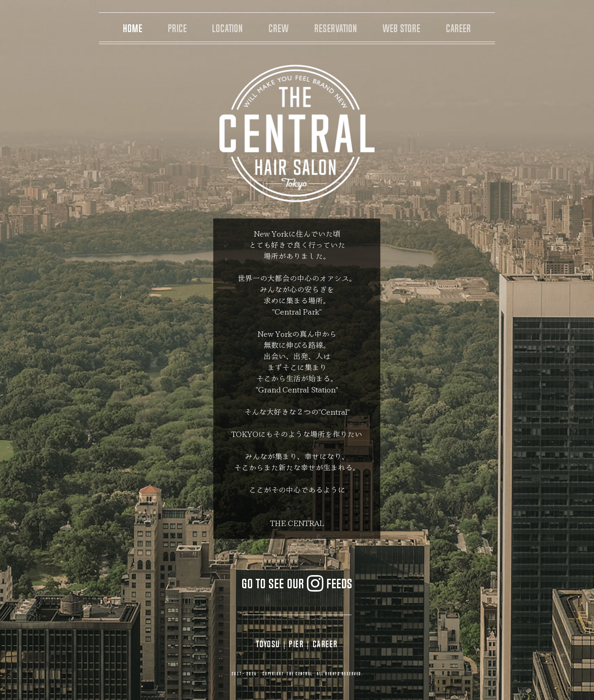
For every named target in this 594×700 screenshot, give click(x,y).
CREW (279, 28)
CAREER (458, 28)
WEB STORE (401, 28)
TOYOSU (268, 644)
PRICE (177, 28)
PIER (296, 644)
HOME (133, 28)
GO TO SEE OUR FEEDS (297, 584)
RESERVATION (336, 28)
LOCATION (227, 28)
